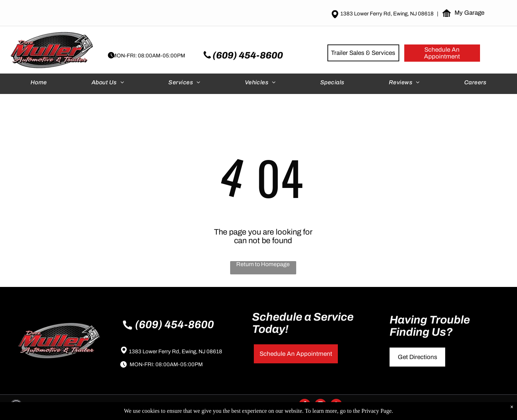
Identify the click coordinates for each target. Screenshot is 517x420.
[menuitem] (39, 84)
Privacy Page (377, 411)
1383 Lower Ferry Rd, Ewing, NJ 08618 (176, 351)
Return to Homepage (263, 264)
